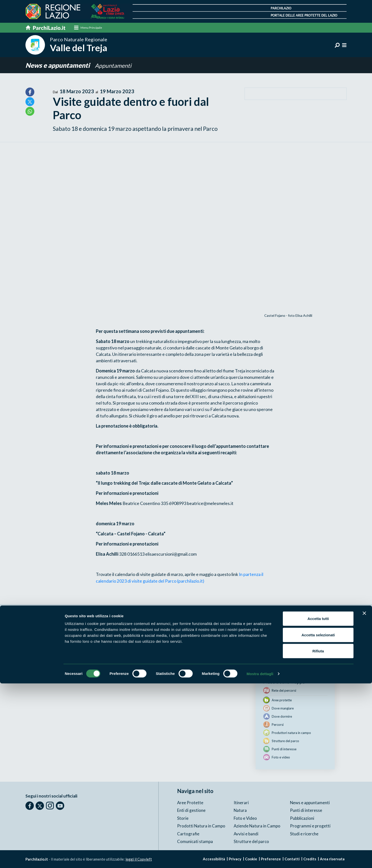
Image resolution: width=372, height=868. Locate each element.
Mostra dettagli (260, 858)
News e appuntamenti (60, 65)
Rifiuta (318, 835)
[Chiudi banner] (364, 798)
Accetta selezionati (318, 819)
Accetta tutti (318, 803)
